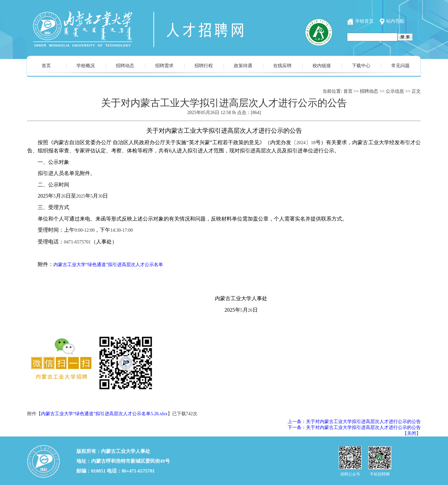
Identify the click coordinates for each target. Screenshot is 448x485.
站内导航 (395, 21)
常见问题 (400, 66)
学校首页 (364, 21)
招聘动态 (125, 66)
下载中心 (361, 66)
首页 (46, 66)
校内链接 (322, 66)
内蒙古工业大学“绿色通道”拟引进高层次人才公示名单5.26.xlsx (104, 414)
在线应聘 (282, 66)
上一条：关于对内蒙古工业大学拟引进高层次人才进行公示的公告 (354, 422)
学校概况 (86, 66)
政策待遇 (243, 66)
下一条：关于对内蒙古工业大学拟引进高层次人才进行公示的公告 (354, 427)
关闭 (412, 433)
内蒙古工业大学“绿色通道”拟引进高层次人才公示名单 (108, 265)
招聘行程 (204, 66)
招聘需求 (164, 66)
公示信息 (395, 91)
